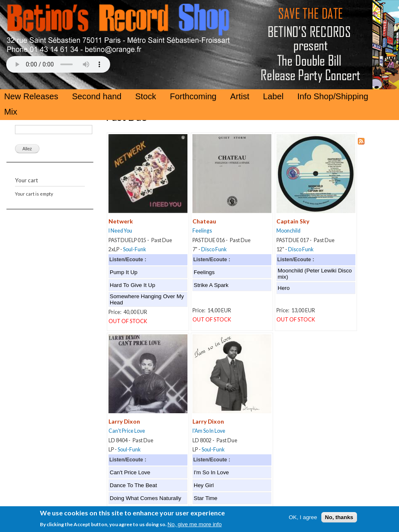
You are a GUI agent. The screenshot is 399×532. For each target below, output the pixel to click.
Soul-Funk (134, 249)
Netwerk (121, 221)
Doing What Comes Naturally (145, 498)
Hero (284, 288)
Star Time (206, 498)
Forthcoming (193, 96)
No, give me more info (195, 527)
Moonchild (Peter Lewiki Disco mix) (315, 274)
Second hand (97, 96)
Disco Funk (214, 249)
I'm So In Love (211, 472)
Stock (146, 96)
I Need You (120, 231)
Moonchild (288, 231)
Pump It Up (124, 272)
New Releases (31, 96)
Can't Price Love (127, 431)
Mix (11, 112)
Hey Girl (204, 485)
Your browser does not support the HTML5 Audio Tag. (58, 64)
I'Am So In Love (209, 431)
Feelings (202, 231)
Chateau (204, 221)
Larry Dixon (124, 421)
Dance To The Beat (133, 485)
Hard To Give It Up (132, 285)
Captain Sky (293, 221)
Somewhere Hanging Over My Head (147, 299)
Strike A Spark (211, 285)
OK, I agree (303, 519)
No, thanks (339, 519)
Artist (240, 96)
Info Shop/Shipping (333, 96)
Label (273, 96)
